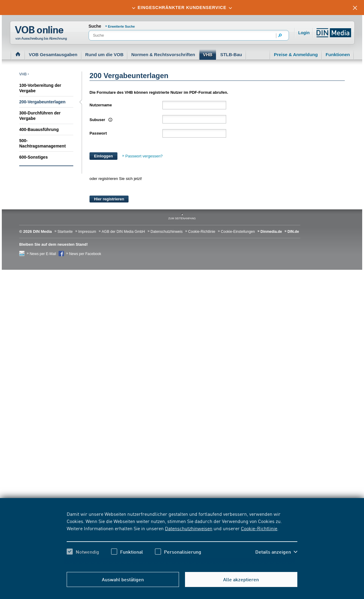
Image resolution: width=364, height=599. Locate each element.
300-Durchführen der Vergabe (40, 116)
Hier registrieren (109, 199)
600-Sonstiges (33, 157)
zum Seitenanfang (182, 218)
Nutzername (101, 105)
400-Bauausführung (39, 129)
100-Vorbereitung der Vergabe (40, 88)
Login (304, 33)
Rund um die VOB (105, 55)
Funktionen (338, 55)
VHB (208, 55)
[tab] (182, 8)
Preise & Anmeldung (296, 55)
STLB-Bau (231, 55)
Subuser (100, 120)
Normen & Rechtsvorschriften (163, 55)
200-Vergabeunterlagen (42, 102)
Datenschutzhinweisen (189, 528)
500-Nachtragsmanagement (42, 143)
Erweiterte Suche (121, 26)
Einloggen (103, 156)
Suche (95, 26)
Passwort (98, 133)
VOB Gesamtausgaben (53, 55)
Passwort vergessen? (144, 156)
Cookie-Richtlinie (259, 528)
